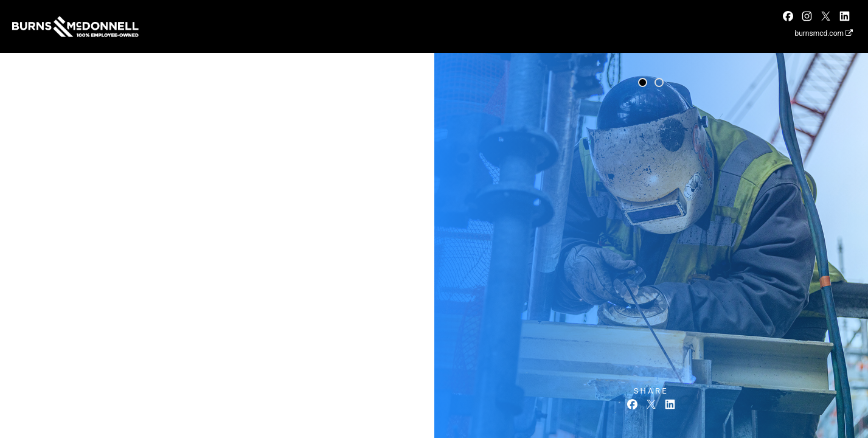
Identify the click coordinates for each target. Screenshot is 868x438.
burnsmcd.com (824, 33)
